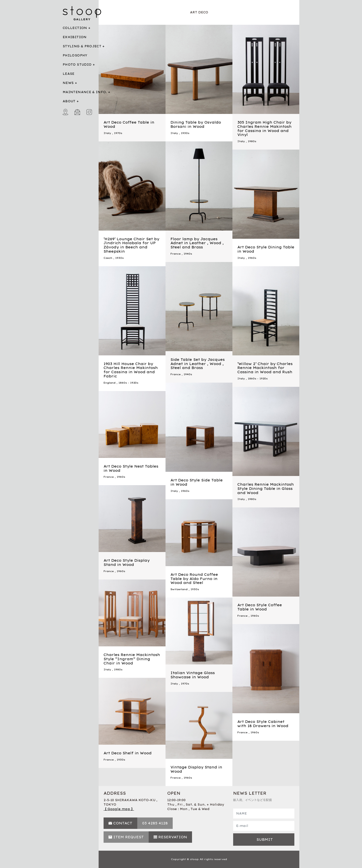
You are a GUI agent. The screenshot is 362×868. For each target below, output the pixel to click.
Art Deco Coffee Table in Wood (129, 124)
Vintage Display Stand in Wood (196, 769)
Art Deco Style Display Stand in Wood (127, 563)
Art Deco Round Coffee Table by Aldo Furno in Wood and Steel (194, 579)
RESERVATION (173, 837)
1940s (188, 254)
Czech (108, 258)
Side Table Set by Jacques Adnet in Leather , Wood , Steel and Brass (198, 364)
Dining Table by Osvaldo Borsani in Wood (196, 124)
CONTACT (123, 823)
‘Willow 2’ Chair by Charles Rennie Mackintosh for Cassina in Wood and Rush (265, 368)
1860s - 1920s (128, 383)
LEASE (69, 74)
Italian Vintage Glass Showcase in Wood (193, 675)
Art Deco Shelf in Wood (128, 753)
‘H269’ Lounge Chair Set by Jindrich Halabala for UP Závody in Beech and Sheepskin (131, 245)
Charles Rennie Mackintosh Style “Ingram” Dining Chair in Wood (132, 659)
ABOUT (69, 101)
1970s (118, 133)
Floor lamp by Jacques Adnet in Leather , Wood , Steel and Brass (197, 243)
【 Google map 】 (119, 809)
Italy (107, 133)
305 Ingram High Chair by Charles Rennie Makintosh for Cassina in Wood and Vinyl (265, 129)
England (110, 383)
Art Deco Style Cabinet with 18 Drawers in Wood (263, 724)
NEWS (68, 83)
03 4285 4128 (155, 823)
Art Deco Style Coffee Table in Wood (260, 607)
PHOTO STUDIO (77, 65)
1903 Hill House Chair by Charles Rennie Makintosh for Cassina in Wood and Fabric (131, 370)
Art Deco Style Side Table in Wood (197, 482)
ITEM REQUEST (128, 837)
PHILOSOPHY (75, 55)
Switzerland (179, 589)
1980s (252, 141)
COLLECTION (75, 28)
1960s (252, 258)
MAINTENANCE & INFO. (85, 92)
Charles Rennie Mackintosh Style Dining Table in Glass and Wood (266, 489)
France (176, 254)
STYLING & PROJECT (82, 46)
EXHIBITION (75, 37)
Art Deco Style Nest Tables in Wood (131, 468)
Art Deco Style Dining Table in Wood (266, 249)
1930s (185, 133)
